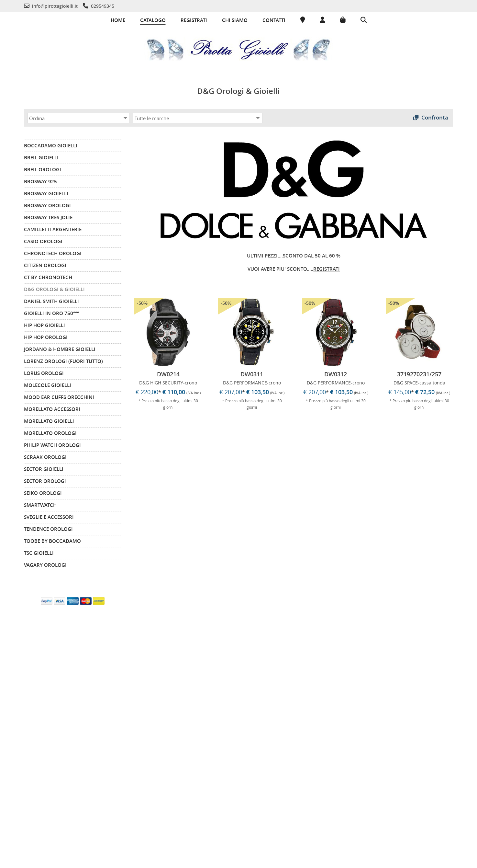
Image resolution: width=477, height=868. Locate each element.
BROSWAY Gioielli (46, 192)
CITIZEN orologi (45, 264)
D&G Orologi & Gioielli (54, 288)
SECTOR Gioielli (44, 468)
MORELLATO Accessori (52, 408)
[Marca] (198, 117)
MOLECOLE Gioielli (48, 384)
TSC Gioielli (39, 552)
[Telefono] (51, 6)
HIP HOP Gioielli (44, 324)
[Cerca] (364, 20)
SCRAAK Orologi (45, 456)
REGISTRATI (327, 268)
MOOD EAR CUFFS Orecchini (59, 396)
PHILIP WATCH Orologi (52, 444)
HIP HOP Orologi (46, 336)
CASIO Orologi (43, 240)
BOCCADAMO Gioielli (51, 144)
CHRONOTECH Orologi (53, 252)
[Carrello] (343, 20)
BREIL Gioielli (41, 156)
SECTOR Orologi (45, 480)
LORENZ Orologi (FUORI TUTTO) (63, 360)
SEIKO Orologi (43, 492)
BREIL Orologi (43, 168)
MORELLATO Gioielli (49, 420)
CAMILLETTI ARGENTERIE (53, 228)
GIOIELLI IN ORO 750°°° (51, 312)
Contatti (274, 20)
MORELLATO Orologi (50, 432)
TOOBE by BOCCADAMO (52, 540)
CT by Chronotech (48, 276)
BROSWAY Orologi (47, 204)
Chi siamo (235, 20)
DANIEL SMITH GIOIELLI (51, 300)
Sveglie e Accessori (49, 516)
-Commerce (456, 861)
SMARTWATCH (40, 504)
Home (118, 20)
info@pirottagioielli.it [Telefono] (368, 793)
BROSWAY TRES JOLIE (48, 216)
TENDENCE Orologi (48, 528)
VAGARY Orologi (45, 564)
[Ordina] (79, 117)
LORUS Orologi (44, 372)
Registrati (194, 20)
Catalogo (153, 20)
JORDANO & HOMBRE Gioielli (60, 348)
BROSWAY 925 (40, 180)
